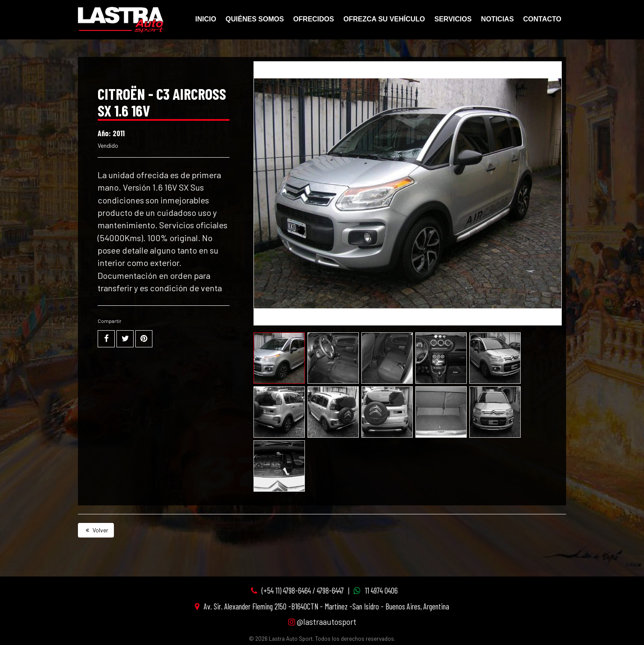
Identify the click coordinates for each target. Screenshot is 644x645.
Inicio (206, 19)
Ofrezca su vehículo (384, 19)
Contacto (542, 19)
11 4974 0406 (381, 590)
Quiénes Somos (255, 19)
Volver (96, 530)
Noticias (497, 19)
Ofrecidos (314, 19)
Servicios (453, 19)
